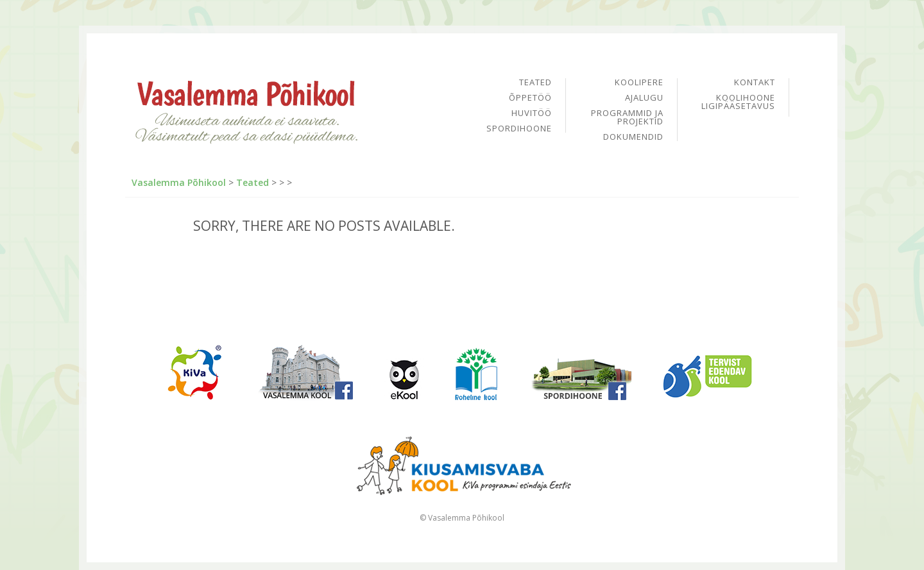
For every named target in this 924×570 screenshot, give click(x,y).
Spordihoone (519, 129)
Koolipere (639, 83)
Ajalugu (644, 98)
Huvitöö (532, 114)
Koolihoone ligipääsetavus (738, 102)
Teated (535, 83)
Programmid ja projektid (627, 118)
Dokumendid (633, 137)
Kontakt (755, 83)
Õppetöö (530, 98)
